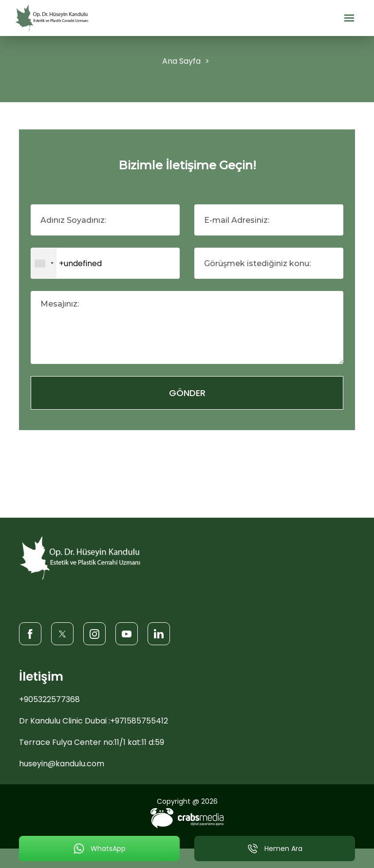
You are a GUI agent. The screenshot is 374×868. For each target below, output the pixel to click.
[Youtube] (127, 633)
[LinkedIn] (159, 633)
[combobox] (44, 263)
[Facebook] (30, 633)
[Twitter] (62, 633)
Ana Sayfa (181, 61)
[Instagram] (94, 633)
